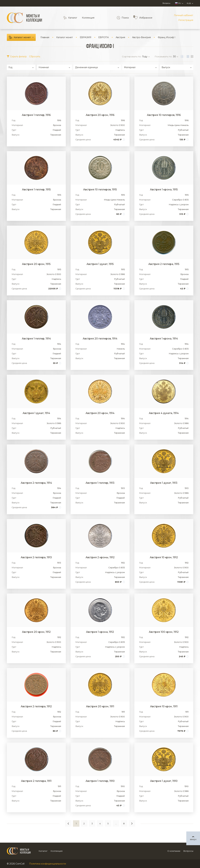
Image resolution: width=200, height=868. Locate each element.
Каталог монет (22, 37)
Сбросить (35, 56)
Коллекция (88, 18)
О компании (174, 851)
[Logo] (24, 18)
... (116, 823)
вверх (193, 839)
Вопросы (166, 3)
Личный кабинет (184, 15)
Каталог (73, 18)
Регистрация (186, 20)
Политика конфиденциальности (48, 864)
